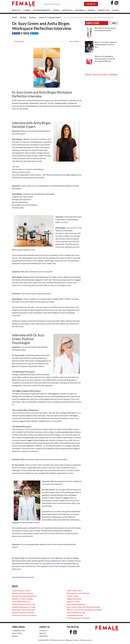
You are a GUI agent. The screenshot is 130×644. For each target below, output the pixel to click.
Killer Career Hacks (74, 591)
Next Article (75, 41)
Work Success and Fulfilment (78, 593)
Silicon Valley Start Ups (21, 601)
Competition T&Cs (19, 630)
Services (15, 636)
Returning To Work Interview (23, 610)
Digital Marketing (74, 599)
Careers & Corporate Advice (50, 17)
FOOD (56, 10)
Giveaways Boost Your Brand (78, 618)
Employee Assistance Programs (24, 615)
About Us (43, 633)
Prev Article (18, 41)
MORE (115, 23)
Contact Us (43, 630)
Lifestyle (23, 17)
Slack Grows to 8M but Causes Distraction (83, 607)
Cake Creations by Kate (76, 612)
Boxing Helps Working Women (24, 596)
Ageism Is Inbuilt (73, 601)
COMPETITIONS (93, 23)
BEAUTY (16, 10)
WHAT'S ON (104, 10)
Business (33, 17)
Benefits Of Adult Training (22, 599)
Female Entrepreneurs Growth (24, 607)
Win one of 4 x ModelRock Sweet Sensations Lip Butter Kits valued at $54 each (105, 59)
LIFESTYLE (67, 10)
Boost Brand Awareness (76, 604)
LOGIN (115, 10)
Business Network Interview (23, 612)
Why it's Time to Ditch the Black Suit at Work (85, 610)
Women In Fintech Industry (22, 593)
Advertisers (44, 636)
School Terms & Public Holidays (101, 74)
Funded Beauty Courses (21, 591)
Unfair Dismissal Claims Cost (23, 604)
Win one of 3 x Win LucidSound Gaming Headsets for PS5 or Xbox (106, 45)
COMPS (27, 10)
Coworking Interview (75, 615)
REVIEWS (80, 10)
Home (14, 17)
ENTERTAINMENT (41, 10)
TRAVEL (92, 10)
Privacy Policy (17, 633)
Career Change (73, 596)
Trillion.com (69, 640)
